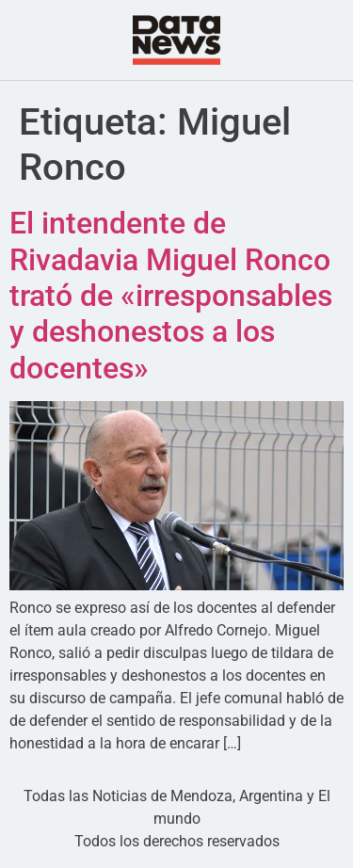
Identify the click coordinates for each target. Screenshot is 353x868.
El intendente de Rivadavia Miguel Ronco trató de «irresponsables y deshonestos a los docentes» (171, 296)
